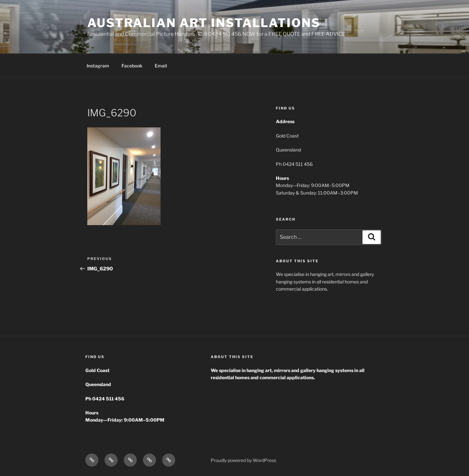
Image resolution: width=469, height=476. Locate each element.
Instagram (98, 66)
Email (161, 66)
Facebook (132, 66)
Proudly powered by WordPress (243, 460)
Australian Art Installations (204, 23)
